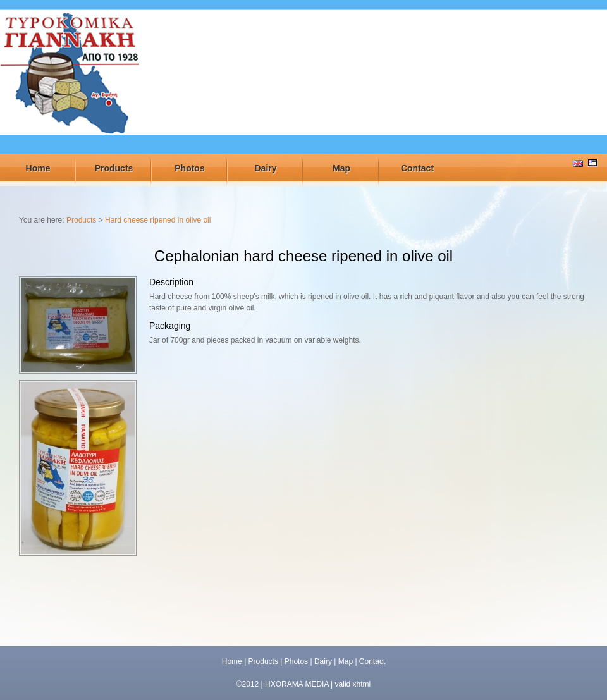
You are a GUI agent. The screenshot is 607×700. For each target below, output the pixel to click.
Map (341, 168)
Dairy (265, 168)
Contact (417, 168)
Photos (189, 168)
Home (38, 168)
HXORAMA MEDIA (297, 684)
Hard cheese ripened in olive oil (158, 220)
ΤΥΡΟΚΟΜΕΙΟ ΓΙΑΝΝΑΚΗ (71, 84)
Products (114, 168)
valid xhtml (353, 684)
